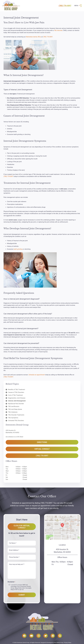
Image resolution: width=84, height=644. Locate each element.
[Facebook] (24, 636)
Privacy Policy (67, 643)
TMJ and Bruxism (14, 406)
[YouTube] (31, 636)
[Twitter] (46, 636)
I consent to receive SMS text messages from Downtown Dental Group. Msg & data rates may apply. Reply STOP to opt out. (21, 587)
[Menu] (78, 6)
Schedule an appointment (37, 375)
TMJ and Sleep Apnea (15, 409)
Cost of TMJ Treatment (15, 395)
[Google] (60, 636)
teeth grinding (18, 249)
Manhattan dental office (34, 37)
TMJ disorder (58, 30)
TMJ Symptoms (13, 418)
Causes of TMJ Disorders (16, 392)
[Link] (11, 6)
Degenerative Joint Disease (17, 398)
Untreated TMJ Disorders (16, 421)
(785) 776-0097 (65, 6)
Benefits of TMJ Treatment (17, 390)
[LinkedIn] (53, 636)
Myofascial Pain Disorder (16, 404)
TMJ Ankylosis (13, 412)
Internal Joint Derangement (17, 401)
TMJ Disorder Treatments (16, 415)
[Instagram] (38, 636)
